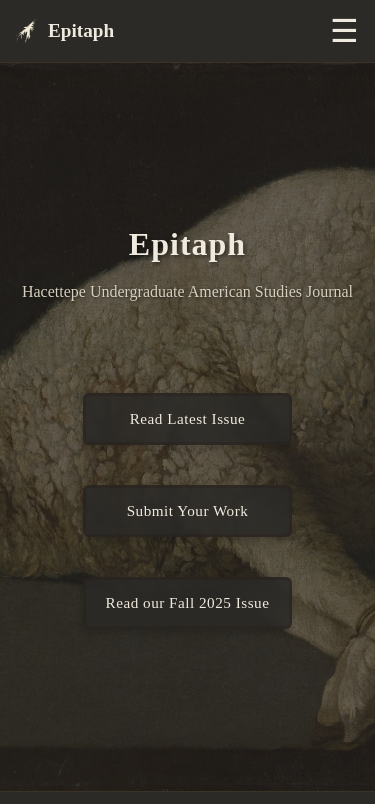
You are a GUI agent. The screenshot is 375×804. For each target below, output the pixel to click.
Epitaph (65, 31)
